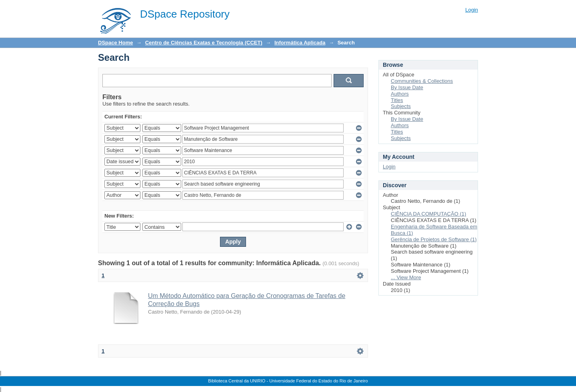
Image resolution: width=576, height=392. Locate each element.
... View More (406, 277)
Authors (400, 94)
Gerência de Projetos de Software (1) (434, 239)
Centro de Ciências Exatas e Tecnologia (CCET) (204, 43)
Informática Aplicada (300, 43)
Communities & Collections (422, 81)
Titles (397, 100)
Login (472, 10)
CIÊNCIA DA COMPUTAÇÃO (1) (428, 214)
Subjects (401, 106)
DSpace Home (115, 43)
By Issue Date (407, 87)
